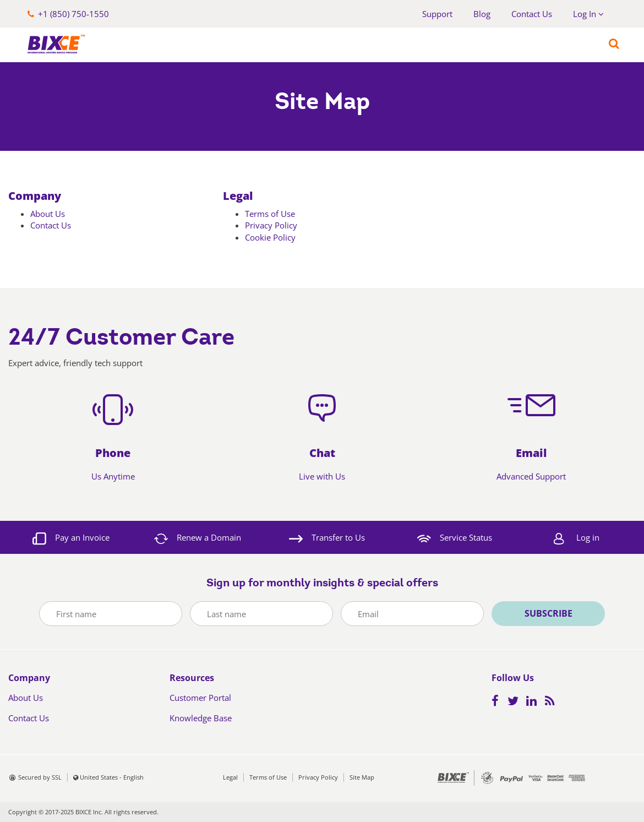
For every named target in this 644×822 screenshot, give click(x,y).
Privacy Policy (271, 225)
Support (437, 14)
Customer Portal (200, 698)
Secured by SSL (40, 777)
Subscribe (549, 613)
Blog (482, 14)
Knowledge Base (201, 718)
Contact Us (532, 14)
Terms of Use (270, 214)
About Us (48, 214)
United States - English (112, 777)
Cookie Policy (270, 237)
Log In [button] (588, 14)
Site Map (362, 777)
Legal (238, 196)
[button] (68, 14)
